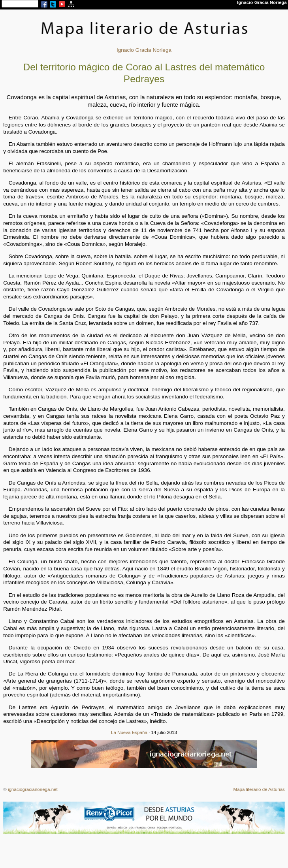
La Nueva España (129, 732)
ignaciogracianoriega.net (33, 789)
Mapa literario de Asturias (259, 789)
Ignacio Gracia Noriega (144, 50)
